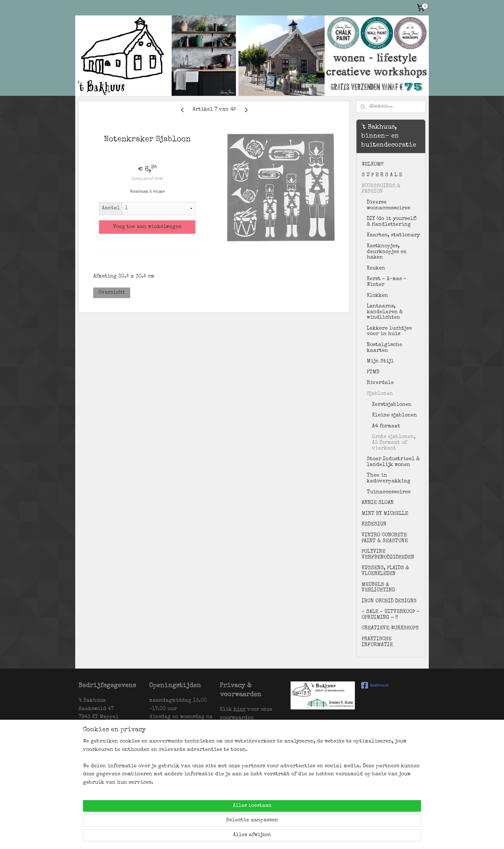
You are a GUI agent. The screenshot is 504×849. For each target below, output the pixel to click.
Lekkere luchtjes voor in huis (389, 332)
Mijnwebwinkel (345, 837)
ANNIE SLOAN (378, 503)
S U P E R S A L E (382, 175)
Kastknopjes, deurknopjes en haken (387, 252)
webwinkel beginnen (288, 837)
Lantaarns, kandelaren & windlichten (385, 312)
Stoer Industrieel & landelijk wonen (393, 462)
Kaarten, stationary (393, 235)
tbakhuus (375, 685)
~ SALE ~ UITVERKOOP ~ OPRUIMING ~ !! (391, 615)
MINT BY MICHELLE (385, 514)
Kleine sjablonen (394, 415)
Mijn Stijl (380, 361)
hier (239, 710)
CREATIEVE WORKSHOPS (390, 628)
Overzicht (112, 293)
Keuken (376, 269)
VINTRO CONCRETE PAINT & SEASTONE (385, 538)
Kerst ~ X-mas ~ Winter (387, 282)
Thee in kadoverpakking (389, 479)
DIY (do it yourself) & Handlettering (392, 222)
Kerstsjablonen (392, 405)
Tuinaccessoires (389, 492)
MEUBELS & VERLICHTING (378, 588)
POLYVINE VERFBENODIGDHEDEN (388, 555)
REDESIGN (374, 525)
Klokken (377, 296)
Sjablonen (380, 394)
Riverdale (380, 383)
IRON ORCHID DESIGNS (389, 601)
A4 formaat (386, 426)
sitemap (251, 837)
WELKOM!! (373, 165)
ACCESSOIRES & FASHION (381, 189)
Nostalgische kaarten (384, 348)
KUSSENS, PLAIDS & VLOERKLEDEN (385, 571)
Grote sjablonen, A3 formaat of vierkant (394, 443)
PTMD (373, 372)
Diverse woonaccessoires (388, 205)
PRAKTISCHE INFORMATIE (377, 642)
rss (264, 837)
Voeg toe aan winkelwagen (147, 227)
